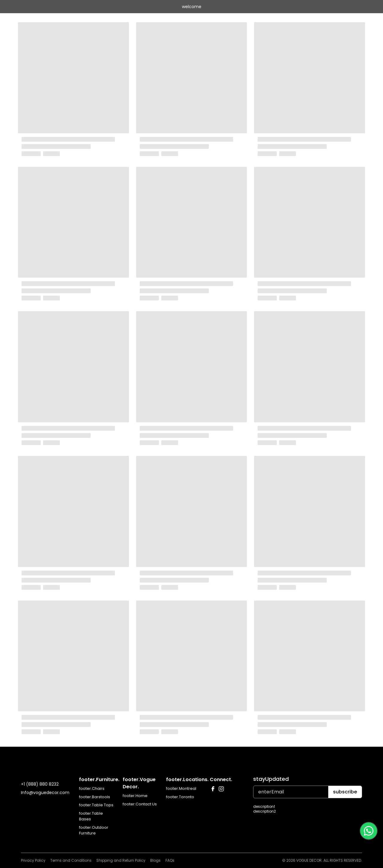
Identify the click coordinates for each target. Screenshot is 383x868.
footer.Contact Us (140, 804)
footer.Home (135, 796)
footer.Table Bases (91, 816)
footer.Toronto (180, 797)
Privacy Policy (33, 860)
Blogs (155, 860)
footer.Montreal (181, 788)
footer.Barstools (95, 797)
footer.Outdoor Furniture (94, 830)
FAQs (170, 860)
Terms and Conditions (71, 860)
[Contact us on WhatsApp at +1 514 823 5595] (369, 831)
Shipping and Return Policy (121, 860)
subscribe (345, 792)
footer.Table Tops (96, 805)
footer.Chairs (92, 788)
